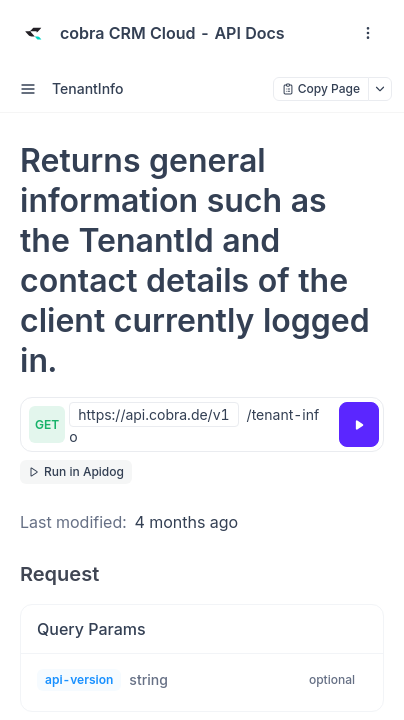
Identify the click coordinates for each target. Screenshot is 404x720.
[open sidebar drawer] (28, 89)
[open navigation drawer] (368, 33)
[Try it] (359, 424)
